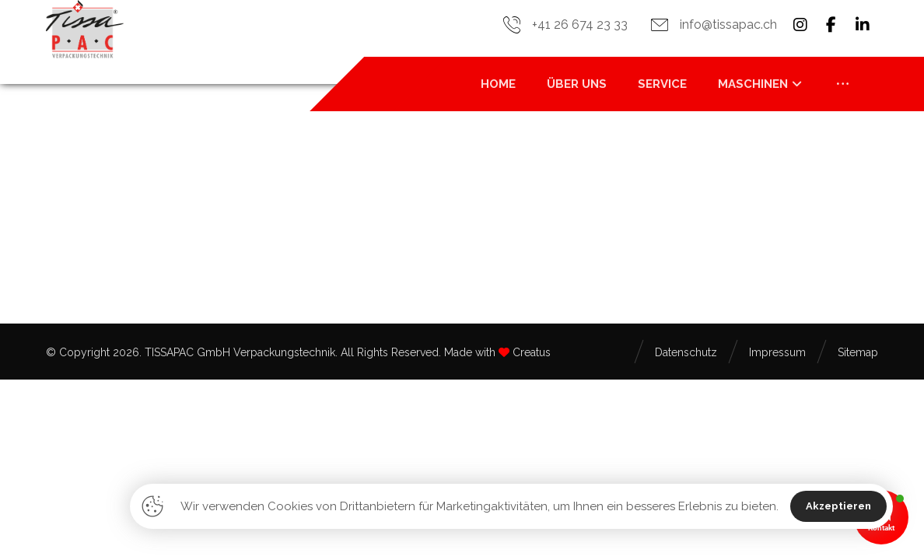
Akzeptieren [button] (838, 506)
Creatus (532, 352)
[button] (800, 25)
